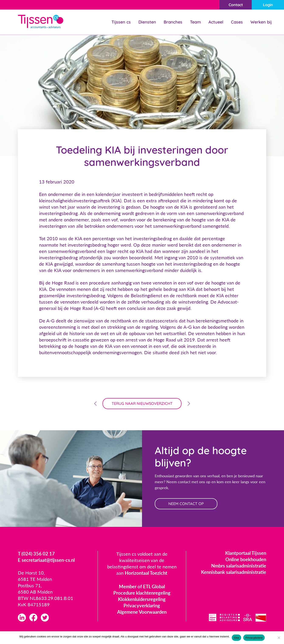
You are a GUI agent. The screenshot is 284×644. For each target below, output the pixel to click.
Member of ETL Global (142, 586)
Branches (173, 22)
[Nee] (279, 638)
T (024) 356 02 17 (36, 554)
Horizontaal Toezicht (146, 573)
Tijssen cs (121, 22)
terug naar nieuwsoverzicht (142, 403)
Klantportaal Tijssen (246, 553)
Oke (237, 638)
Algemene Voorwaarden (142, 612)
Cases (237, 22)
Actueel (216, 22)
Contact (236, 5)
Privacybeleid (254, 638)
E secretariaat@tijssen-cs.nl (46, 560)
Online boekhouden (246, 559)
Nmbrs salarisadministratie (239, 566)
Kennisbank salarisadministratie (234, 572)
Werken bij (261, 22)
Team (195, 22)
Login (268, 5)
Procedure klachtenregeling (142, 593)
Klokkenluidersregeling (142, 599)
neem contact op (186, 504)
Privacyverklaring (142, 606)
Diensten (147, 22)
